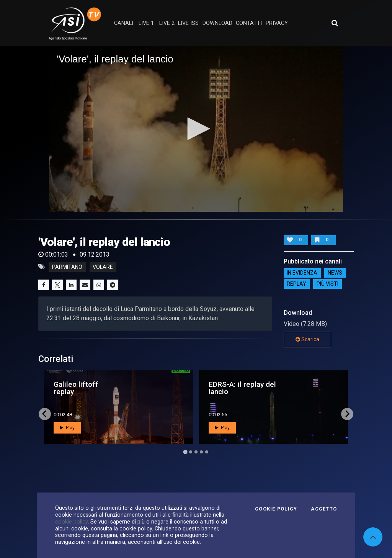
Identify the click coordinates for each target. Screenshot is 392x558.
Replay (296, 284)
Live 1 (146, 23)
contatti (249, 23)
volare (103, 267)
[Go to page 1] (185, 452)
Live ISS (188, 23)
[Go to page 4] (201, 452)
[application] (196, 129)
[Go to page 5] (207, 452)
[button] (196, 129)
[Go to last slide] (45, 414)
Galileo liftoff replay (76, 388)
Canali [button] (124, 23)
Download (217, 23)
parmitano (67, 267)
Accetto (324, 509)
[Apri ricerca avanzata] (335, 23)
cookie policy (71, 522)
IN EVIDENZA (302, 273)
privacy (277, 23)
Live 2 (167, 23)
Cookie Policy (276, 509)
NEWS (335, 273)
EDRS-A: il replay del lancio (242, 388)
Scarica (307, 339)
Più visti (327, 284)
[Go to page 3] (196, 452)
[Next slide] (347, 414)
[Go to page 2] (191, 452)
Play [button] (67, 428)
